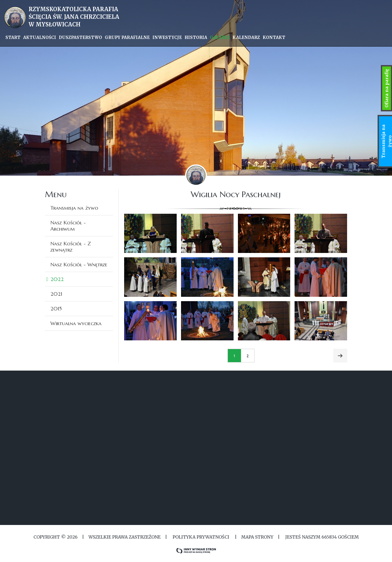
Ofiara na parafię (387, 88)
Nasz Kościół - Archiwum (68, 226)
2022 (57, 279)
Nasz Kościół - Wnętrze (79, 264)
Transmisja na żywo (74, 208)
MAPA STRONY (257, 537)
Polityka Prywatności (201, 537)
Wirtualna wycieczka (76, 323)
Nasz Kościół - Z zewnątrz (71, 247)
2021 (56, 294)
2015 (56, 309)
